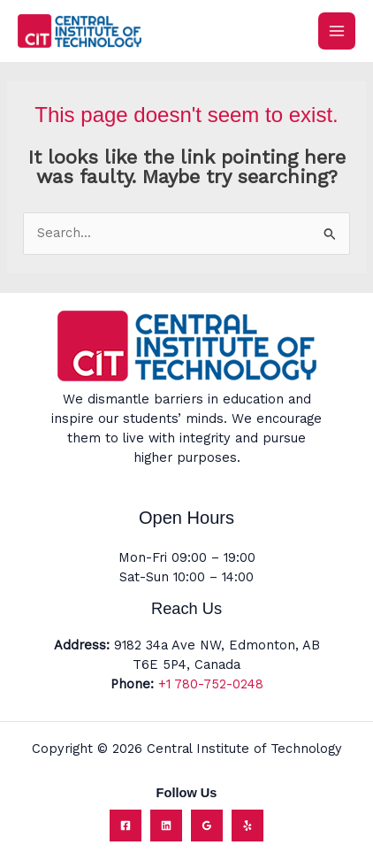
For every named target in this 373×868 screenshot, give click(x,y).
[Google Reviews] (207, 826)
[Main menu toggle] (337, 31)
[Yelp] (247, 826)
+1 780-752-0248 (211, 684)
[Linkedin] (166, 826)
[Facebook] (126, 826)
